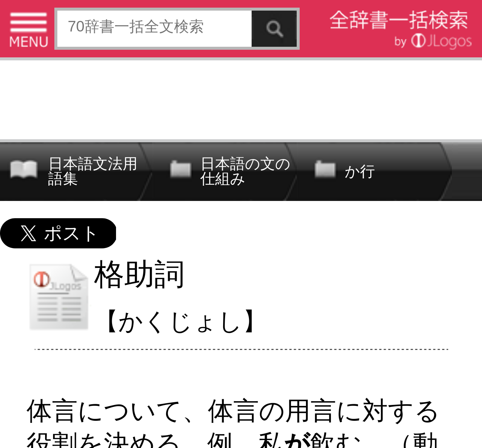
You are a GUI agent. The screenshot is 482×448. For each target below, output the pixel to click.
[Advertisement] (241, 98)
